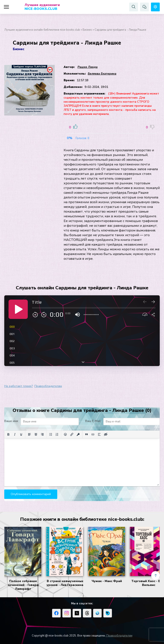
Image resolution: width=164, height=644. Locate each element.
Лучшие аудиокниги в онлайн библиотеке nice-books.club (42, 30)
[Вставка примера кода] (93, 434)
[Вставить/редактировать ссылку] (72, 434)
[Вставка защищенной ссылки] (78, 434)
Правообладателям (48, 386)
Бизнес (87, 30)
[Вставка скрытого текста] (106, 434)
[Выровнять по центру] (36, 434)
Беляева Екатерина (102, 74)
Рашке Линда (88, 67)
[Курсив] (15, 434)
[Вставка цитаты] (86, 434)
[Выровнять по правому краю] (42, 434)
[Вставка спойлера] (99, 434)
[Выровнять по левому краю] (29, 434)
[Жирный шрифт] (8, 434)
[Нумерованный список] (57, 434)
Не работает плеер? (19, 386)
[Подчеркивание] (21, 434)
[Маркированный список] (51, 434)
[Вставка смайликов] (65, 434)
